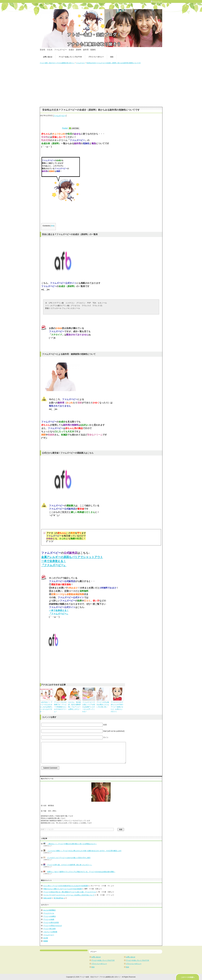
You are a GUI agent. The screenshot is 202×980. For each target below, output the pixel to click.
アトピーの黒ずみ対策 (51, 922)
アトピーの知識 (49, 919)
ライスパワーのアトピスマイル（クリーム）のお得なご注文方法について (69, 895)
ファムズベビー (60, 116)
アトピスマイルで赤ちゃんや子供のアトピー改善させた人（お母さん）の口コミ (117, 707)
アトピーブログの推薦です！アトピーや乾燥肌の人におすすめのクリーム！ (60, 707)
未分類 (46, 938)
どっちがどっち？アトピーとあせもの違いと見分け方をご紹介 (69, 858)
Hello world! (47, 898)
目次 (112, 57)
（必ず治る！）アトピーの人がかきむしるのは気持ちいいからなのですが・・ (46, 707)
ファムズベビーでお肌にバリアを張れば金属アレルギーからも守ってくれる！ (89, 707)
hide (52, 226)
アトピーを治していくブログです (70, 57)
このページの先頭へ (188, 977)
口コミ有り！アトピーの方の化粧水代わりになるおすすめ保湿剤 (66, 886)
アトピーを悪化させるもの (53, 926)
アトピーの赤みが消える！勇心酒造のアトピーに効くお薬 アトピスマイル (70, 892)
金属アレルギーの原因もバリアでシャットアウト (72, 557)
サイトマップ (158, 1)
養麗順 (46, 941)
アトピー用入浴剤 (49, 929)
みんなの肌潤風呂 (49, 910)
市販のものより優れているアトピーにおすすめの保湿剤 (63, 889)
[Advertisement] (101, 84)
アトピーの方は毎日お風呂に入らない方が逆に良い (103, 705)
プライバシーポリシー (96, 57)
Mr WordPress (59, 898)
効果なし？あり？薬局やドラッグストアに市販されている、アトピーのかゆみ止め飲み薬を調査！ (81, 872)
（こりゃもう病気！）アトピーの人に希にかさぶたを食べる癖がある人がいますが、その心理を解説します (84, 851)
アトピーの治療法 (49, 916)
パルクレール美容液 (50, 932)
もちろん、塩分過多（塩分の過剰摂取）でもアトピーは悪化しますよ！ (74, 706)
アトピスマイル (49, 913)
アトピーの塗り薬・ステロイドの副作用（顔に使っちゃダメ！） (70, 865)
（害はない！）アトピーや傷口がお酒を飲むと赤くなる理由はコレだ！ (72, 844)
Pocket (65, 128)
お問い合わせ (48, 57)
